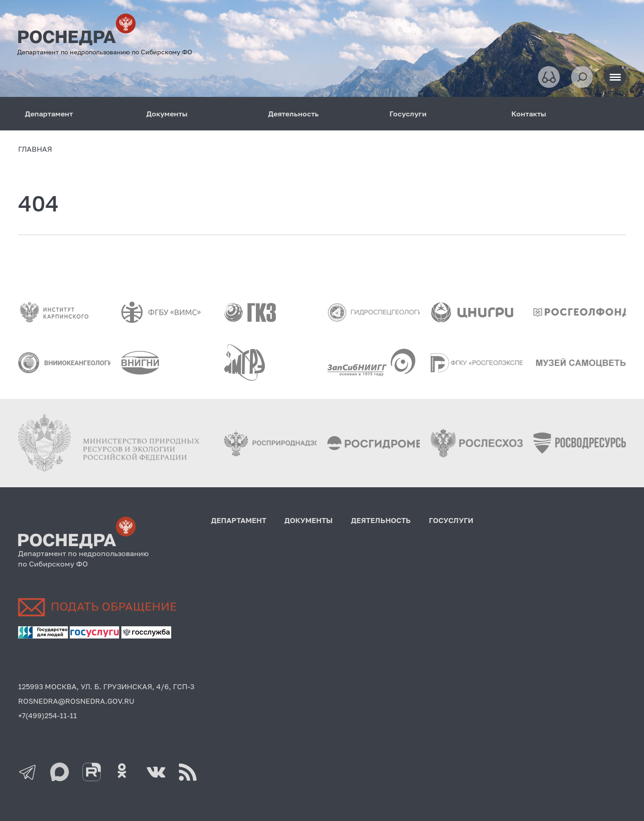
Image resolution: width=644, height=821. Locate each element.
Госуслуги (408, 114)
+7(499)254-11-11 (48, 715)
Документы (167, 114)
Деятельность (293, 114)
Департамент (49, 114)
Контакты (529, 114)
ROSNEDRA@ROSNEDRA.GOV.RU (76, 701)
